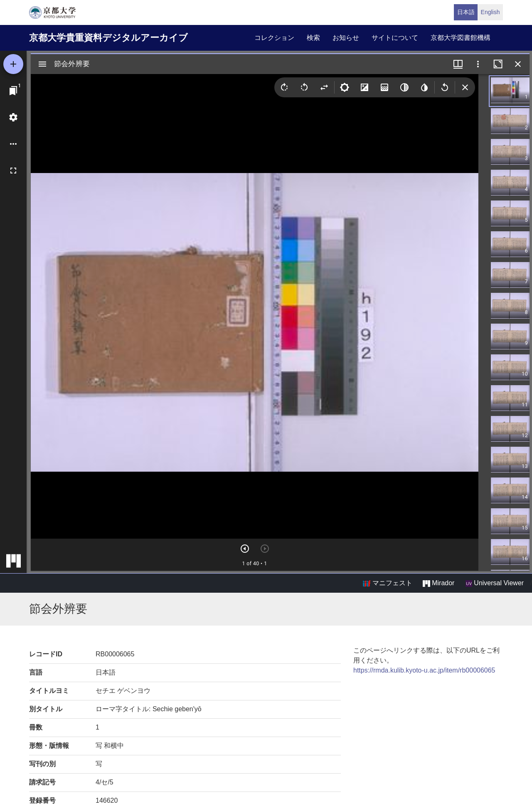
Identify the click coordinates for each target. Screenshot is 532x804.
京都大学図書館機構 (461, 38)
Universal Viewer (495, 583)
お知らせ (346, 38)
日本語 (466, 12)
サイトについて (395, 38)
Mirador (438, 583)
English (490, 12)
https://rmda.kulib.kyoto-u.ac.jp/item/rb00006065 (424, 670)
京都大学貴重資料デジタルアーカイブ (108, 38)
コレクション (274, 38)
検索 (313, 38)
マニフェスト (387, 583)
